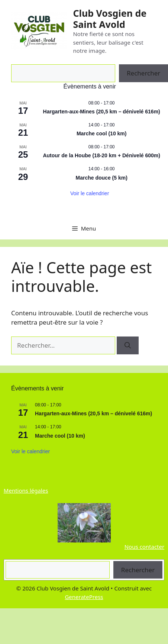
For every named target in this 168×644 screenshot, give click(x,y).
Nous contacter (144, 547)
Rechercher (138, 570)
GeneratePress (84, 597)
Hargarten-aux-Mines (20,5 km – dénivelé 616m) (102, 112)
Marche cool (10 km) (102, 133)
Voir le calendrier (90, 193)
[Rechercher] (128, 345)
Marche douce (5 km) (102, 178)
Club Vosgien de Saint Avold (110, 19)
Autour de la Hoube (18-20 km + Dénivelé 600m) (101, 155)
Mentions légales (26, 490)
